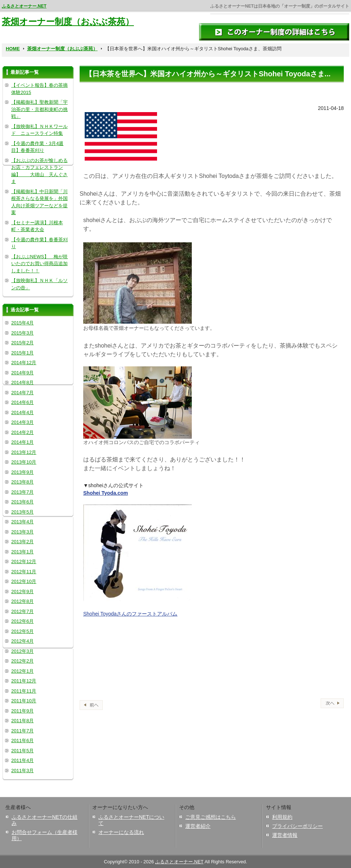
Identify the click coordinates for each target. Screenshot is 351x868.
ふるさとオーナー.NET (24, 6)
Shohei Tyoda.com (105, 493)
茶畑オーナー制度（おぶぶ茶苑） (68, 22)
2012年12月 (24, 561)
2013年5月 (22, 512)
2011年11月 (24, 691)
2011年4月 (22, 760)
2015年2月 (22, 343)
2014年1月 (22, 442)
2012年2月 (22, 661)
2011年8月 (22, 721)
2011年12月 (24, 681)
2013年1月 (22, 552)
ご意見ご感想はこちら (211, 817)
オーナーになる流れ (121, 832)
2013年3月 (22, 532)
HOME (13, 49)
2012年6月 (22, 621)
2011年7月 (22, 731)
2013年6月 (22, 502)
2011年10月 (24, 701)
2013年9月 (22, 472)
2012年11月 (24, 572)
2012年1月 (22, 671)
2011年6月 (22, 741)
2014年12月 (24, 363)
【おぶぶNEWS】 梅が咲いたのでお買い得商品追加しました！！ (39, 264)
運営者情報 (285, 835)
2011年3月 (22, 771)
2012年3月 (22, 651)
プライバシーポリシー (297, 826)
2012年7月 (22, 611)
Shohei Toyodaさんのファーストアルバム (130, 614)
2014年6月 (22, 402)
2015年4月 (22, 323)
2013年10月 (24, 462)
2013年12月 (24, 452)
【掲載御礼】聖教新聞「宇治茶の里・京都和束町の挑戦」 (39, 109)
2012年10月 (24, 581)
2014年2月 (22, 432)
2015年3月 (22, 333)
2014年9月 (22, 373)
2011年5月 (22, 751)
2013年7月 (22, 492)
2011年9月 (22, 711)
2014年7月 (22, 393)
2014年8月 (22, 382)
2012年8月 (22, 601)
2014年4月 (22, 412)
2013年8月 (22, 482)
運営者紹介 (198, 826)
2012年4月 (22, 641)
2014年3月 (22, 422)
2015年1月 (22, 353)
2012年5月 (22, 631)
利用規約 (282, 817)
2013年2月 (22, 542)
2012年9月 (22, 592)
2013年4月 (22, 522)
